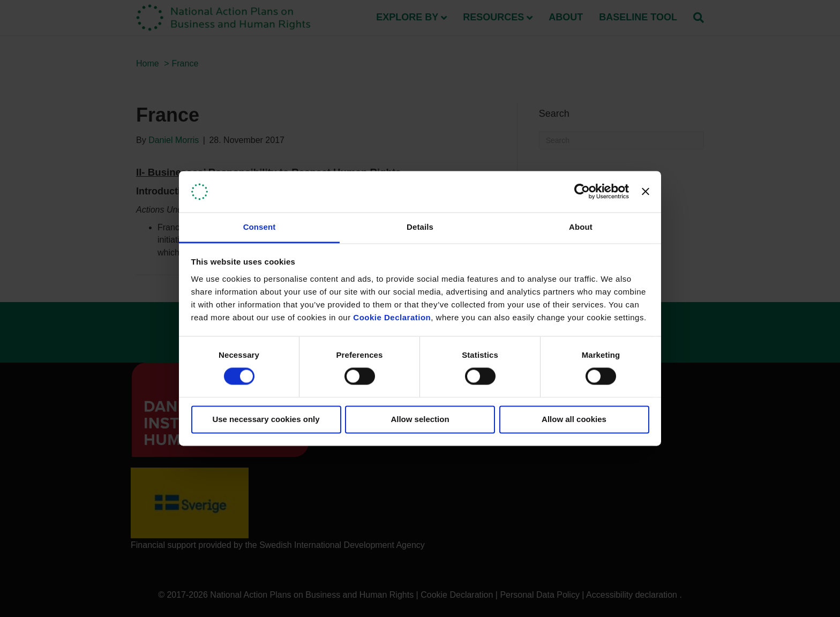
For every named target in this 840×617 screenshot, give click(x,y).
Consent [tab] (260, 227)
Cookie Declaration (392, 317)
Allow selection (420, 419)
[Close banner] (646, 192)
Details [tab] (420, 227)
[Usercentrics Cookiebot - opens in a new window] (582, 192)
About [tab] (581, 227)
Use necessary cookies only (266, 419)
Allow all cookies (574, 419)
